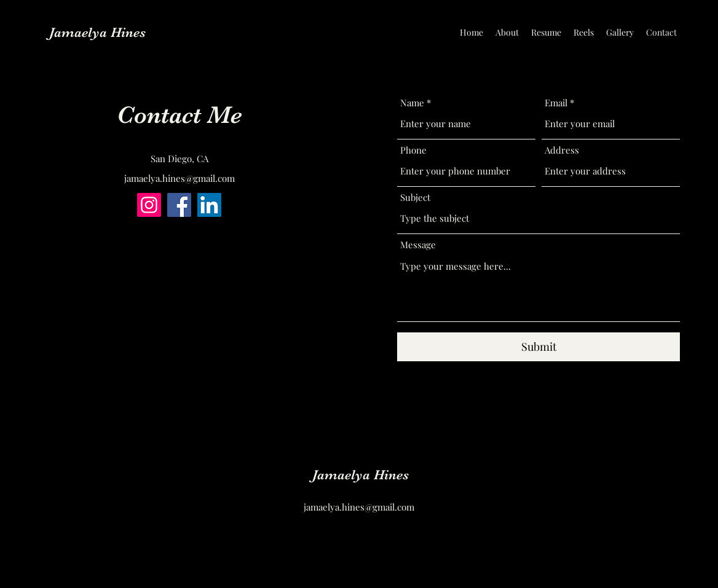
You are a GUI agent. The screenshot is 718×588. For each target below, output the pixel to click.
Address (562, 150)
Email (556, 103)
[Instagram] (149, 205)
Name (412, 103)
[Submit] (538, 347)
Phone (413, 150)
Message (418, 245)
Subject (415, 198)
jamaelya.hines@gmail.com (179, 178)
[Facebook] (179, 205)
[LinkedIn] (209, 205)
